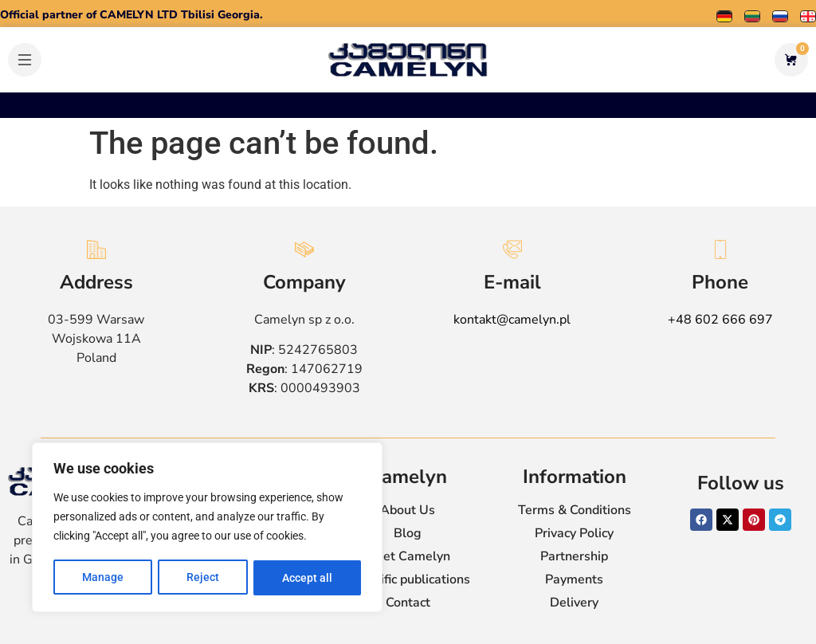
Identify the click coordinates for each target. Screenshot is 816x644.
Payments (574, 579)
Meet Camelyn (408, 556)
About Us (408, 510)
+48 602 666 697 (720, 320)
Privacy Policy (574, 533)
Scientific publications (408, 579)
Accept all (307, 578)
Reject (203, 578)
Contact (408, 603)
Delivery (574, 603)
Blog (408, 533)
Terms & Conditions (575, 510)
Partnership (574, 556)
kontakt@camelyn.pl (512, 320)
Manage (103, 578)
